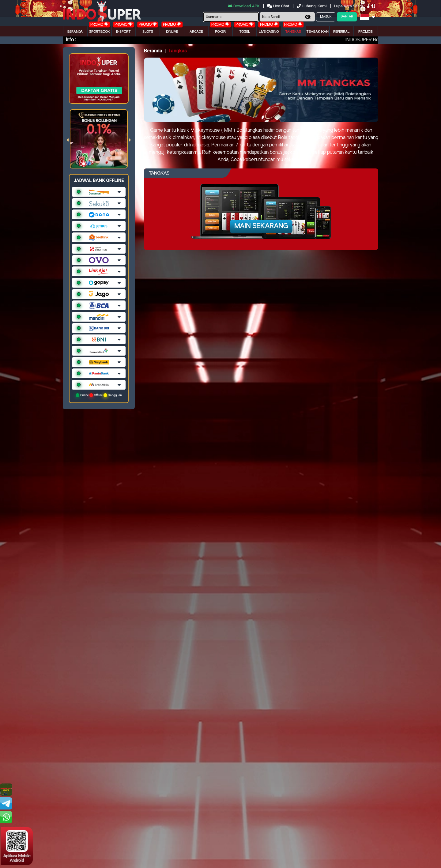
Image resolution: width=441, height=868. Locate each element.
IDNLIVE (172, 32)
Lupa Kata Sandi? (350, 6)
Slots (148, 32)
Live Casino (269, 32)
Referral (341, 32)
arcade (196, 32)
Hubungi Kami (312, 6)
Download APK (244, 6)
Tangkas (293, 32)
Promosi (366, 32)
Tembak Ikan (317, 32)
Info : (71, 40)
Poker (220, 32)
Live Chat (279, 6)
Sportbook (99, 32)
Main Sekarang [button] (261, 226)
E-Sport (123, 32)
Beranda (75, 32)
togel (245, 32)
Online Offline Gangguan (99, 395)
